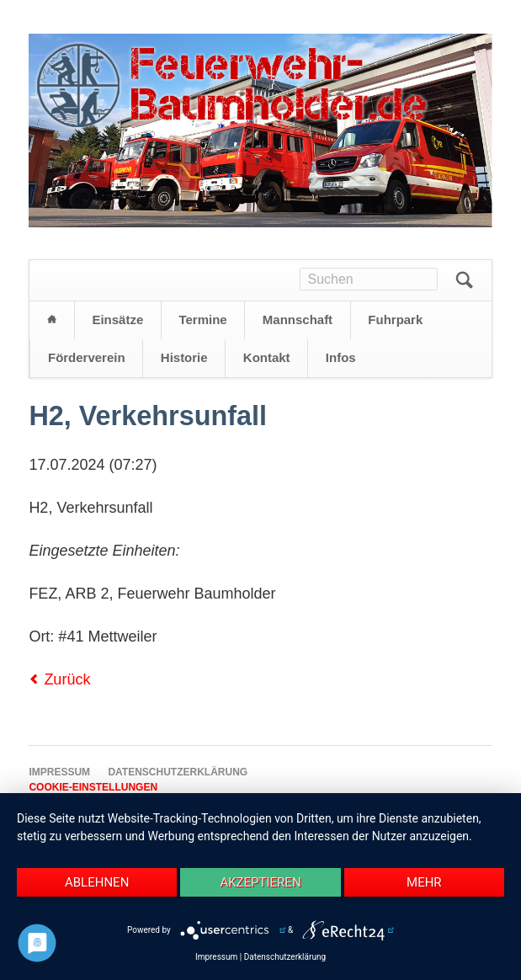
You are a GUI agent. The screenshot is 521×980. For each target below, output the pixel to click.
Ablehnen (97, 882)
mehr (424, 882)
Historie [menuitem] (184, 357)
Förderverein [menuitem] (87, 357)
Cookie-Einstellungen (93, 787)
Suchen (465, 280)
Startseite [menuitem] (51, 320)
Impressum (216, 957)
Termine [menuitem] (202, 320)
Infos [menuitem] (341, 357)
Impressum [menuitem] (59, 772)
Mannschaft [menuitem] (298, 320)
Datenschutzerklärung (285, 957)
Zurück (67, 679)
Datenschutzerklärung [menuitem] (178, 772)
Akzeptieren (260, 882)
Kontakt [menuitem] (267, 357)
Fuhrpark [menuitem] (395, 320)
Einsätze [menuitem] (117, 320)
